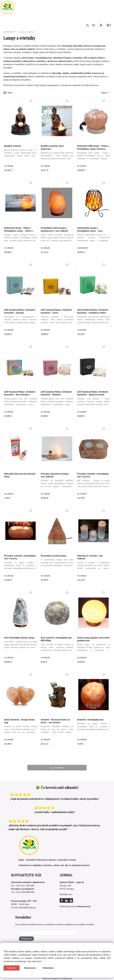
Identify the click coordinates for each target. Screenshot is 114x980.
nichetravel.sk (83, 906)
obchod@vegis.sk (27, 907)
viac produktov (57, 768)
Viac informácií (34, 961)
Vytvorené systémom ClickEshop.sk (57, 978)
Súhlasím (12, 968)
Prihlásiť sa (26, 939)
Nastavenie (30, 968)
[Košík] (109, 25)
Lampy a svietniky (26, 32)
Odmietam (48, 968)
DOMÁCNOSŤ (9, 32)
